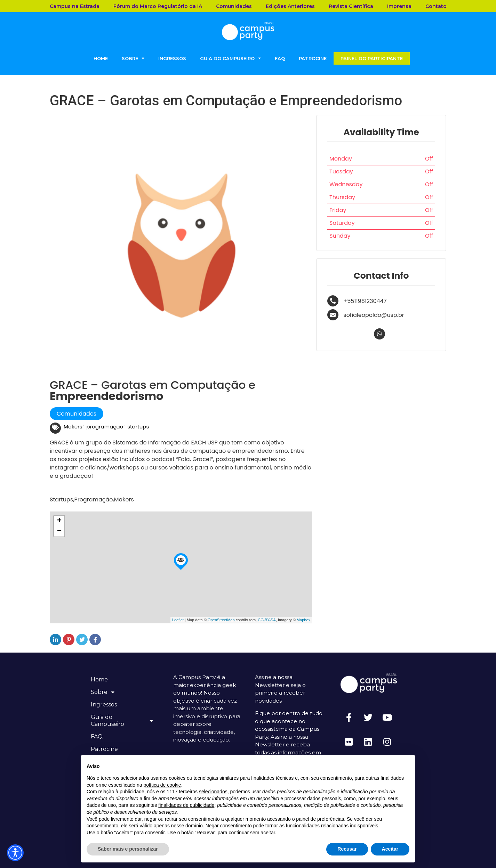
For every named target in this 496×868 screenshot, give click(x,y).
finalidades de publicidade (186, 805)
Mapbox (303, 620)
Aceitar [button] (390, 849)
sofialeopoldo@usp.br (374, 315)
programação (105, 427)
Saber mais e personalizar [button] (128, 849)
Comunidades (77, 414)
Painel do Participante (372, 58)
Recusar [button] (347, 849)
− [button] (59, 531)
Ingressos (172, 58)
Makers (73, 427)
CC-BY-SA (267, 620)
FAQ (280, 58)
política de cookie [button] (162, 785)
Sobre (133, 58)
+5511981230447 (365, 301)
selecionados (213, 792)
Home (101, 58)
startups (138, 427)
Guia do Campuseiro (230, 58)
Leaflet (178, 620)
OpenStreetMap (221, 620)
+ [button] (59, 521)
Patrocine (313, 58)
